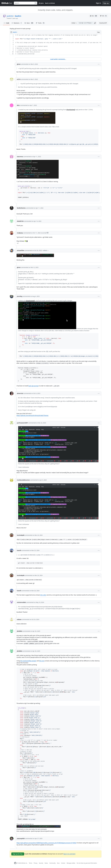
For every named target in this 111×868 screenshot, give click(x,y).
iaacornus (20, 157)
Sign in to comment (69, 854)
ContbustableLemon (23, 480)
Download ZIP (103, 23)
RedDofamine (21, 208)
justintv (10, 16)
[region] (56, 45)
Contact (63, 863)
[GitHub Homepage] (15, 863)
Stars (29, 23)
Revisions (17, 23)
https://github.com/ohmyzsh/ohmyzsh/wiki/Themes (32, 415)
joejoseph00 (21, 838)
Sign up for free (18, 854)
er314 (19, 79)
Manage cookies (71, 863)
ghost (19, 64)
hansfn (19, 550)
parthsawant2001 (22, 423)
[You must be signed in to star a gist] (94, 16)
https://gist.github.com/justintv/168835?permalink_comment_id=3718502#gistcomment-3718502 (46, 843)
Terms (31, 863)
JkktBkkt (20, 631)
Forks (40, 23)
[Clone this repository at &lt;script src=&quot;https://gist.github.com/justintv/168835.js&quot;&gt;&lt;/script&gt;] (85, 23)
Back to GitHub (50, 3)
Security (41, 863)
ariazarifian (21, 250)
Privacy (36, 863)
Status (46, 863)
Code (6, 23)
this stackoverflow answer (28, 661)
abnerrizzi (20, 393)
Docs (58, 863)
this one (42, 661)
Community (52, 863)
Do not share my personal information (87, 863)
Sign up (106, 3)
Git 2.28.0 (43, 595)
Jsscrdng (20, 296)
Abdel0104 (20, 221)
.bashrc (18, 16)
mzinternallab (21, 602)
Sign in (98, 3)
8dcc (18, 105)
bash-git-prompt (33, 386)
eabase (19, 619)
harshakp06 (21, 535)
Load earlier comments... (58, 59)
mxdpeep (20, 233)
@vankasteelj (71, 110)
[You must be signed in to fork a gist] (104, 16)
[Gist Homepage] (7, 3)
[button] (95, 23)
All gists (41, 3)
